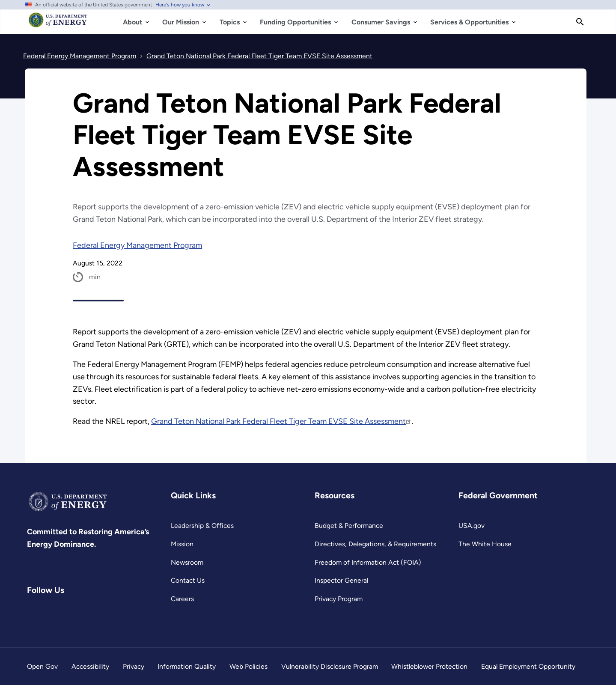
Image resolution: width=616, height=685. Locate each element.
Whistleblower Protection (429, 666)
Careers (182, 599)
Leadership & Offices (202, 526)
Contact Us (188, 580)
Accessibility (90, 666)
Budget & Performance (349, 526)
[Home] (58, 24)
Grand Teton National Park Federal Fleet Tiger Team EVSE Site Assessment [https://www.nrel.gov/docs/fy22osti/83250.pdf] (281, 421)
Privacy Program (339, 599)
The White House (485, 544)
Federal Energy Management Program (137, 245)
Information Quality (187, 666)
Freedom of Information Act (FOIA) (368, 562)
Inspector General (341, 580)
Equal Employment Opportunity (528, 666)
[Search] (580, 22)
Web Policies (248, 666)
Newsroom (187, 562)
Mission (182, 544)
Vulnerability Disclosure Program (330, 666)
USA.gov (472, 526)
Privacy (134, 666)
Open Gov (42, 666)
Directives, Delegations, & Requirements (375, 544)
